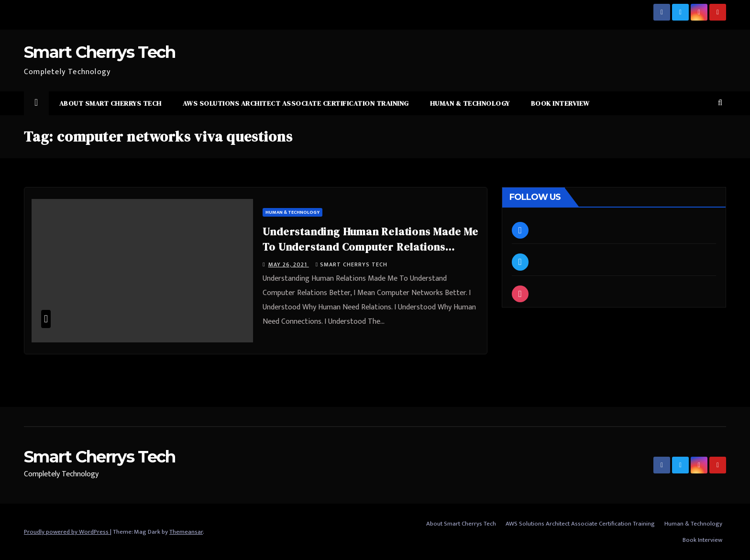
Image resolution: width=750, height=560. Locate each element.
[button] (720, 103)
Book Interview (560, 103)
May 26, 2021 (289, 264)
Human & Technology (470, 103)
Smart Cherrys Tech (99, 52)
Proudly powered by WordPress (67, 532)
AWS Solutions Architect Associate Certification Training (296, 103)
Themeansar (186, 532)
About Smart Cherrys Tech (110, 103)
